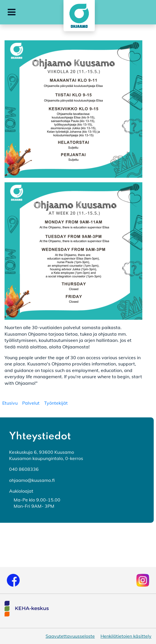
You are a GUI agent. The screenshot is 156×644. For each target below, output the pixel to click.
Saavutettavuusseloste (70, 636)
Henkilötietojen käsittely (126, 636)
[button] (12, 12)
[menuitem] (10, 403)
